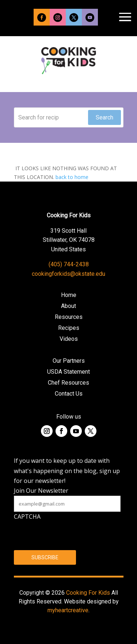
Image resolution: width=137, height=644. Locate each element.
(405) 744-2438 (69, 264)
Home (69, 296)
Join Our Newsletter (41, 491)
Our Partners (69, 361)
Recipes (69, 328)
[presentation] (69, 536)
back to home (72, 177)
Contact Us (69, 394)
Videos (69, 339)
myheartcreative (68, 610)
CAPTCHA (27, 517)
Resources (69, 317)
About (68, 306)
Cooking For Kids (88, 593)
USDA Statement (68, 372)
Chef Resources (68, 383)
